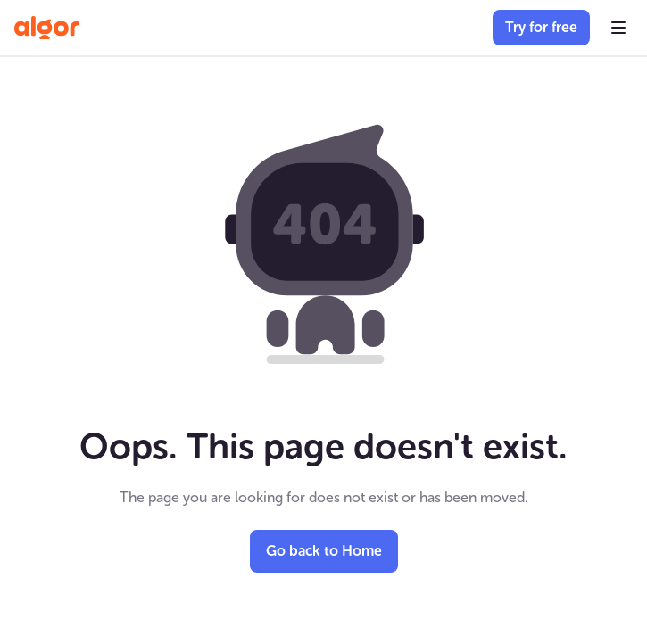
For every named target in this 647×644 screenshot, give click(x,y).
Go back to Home (324, 551)
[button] (618, 28)
